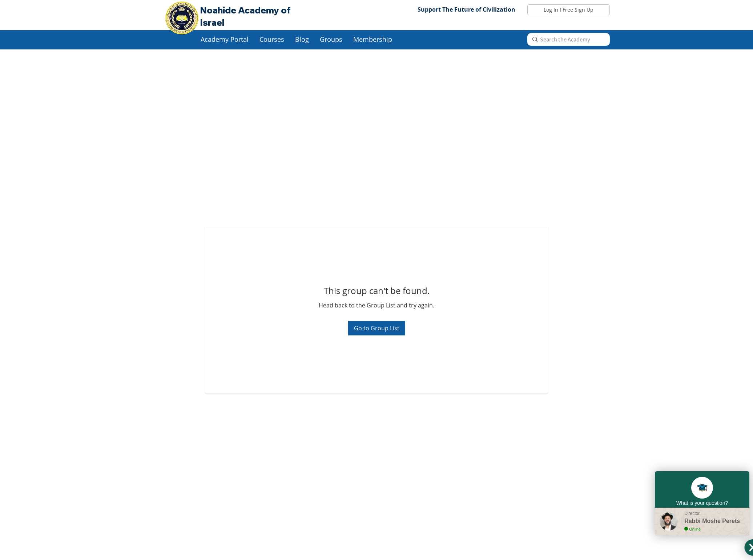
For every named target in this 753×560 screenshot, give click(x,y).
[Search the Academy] (567, 39)
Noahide (219, 10)
